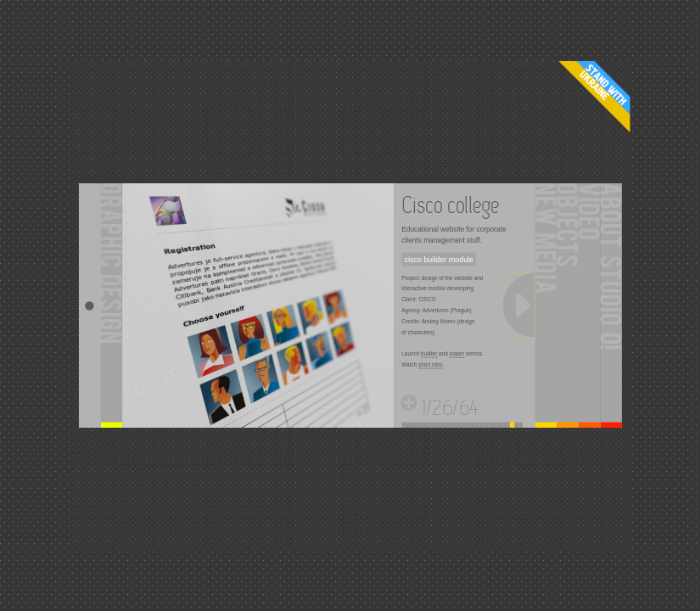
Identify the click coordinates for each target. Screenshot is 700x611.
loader (457, 354)
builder (429, 354)
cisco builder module (440, 260)
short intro (430, 364)
